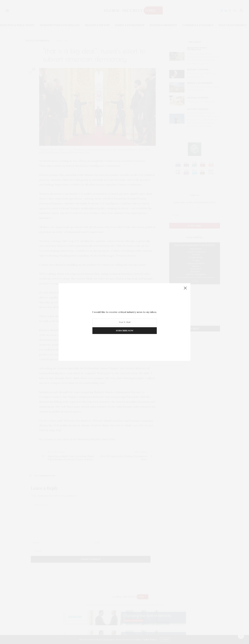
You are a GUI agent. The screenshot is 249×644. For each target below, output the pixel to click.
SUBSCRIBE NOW (125, 331)
